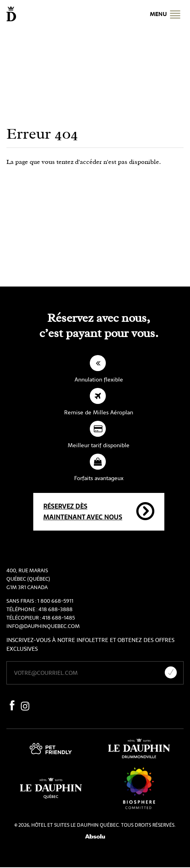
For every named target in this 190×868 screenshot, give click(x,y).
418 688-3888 (56, 609)
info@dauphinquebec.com (43, 626)
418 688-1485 (59, 618)
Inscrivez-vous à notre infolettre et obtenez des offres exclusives (90, 644)
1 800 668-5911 (55, 601)
